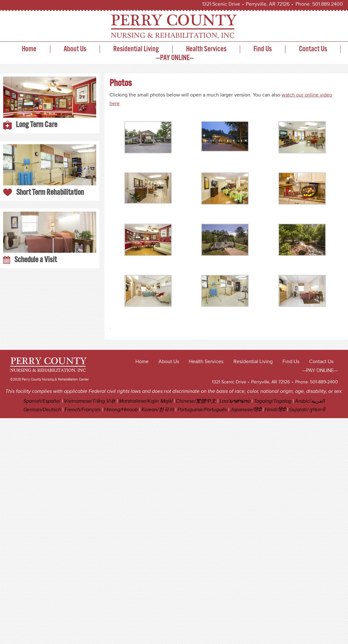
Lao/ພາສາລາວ (235, 401)
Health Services (206, 49)
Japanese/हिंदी (246, 410)
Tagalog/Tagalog (273, 401)
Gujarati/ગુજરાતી (307, 410)
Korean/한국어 (158, 410)
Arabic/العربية (310, 401)
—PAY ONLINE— (175, 58)
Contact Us (313, 49)
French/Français (83, 410)
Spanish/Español (42, 401)
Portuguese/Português (202, 410)
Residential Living (136, 49)
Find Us (263, 49)
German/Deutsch (42, 410)
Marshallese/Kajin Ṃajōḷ (146, 401)
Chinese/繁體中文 (196, 401)
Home (29, 49)
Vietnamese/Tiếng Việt (90, 401)
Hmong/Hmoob (121, 410)
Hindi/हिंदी (275, 410)
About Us (75, 49)
